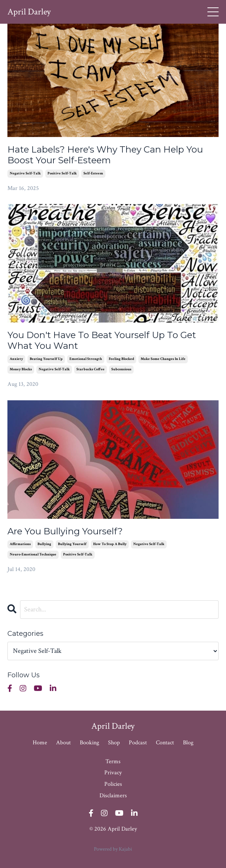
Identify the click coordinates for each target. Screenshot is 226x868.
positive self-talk (62, 173)
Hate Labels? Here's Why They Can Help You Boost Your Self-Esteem (105, 155)
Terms (113, 762)
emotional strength (86, 359)
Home (40, 743)
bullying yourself (72, 544)
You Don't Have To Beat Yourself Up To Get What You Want (102, 340)
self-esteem (93, 173)
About (63, 743)
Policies (113, 784)
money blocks (21, 369)
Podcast (138, 743)
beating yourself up (46, 359)
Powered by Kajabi (113, 849)
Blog (188, 743)
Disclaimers (113, 796)
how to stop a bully (110, 544)
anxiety (16, 359)
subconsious (121, 369)
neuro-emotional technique (33, 555)
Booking (89, 743)
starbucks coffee (91, 369)
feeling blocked (121, 359)
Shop (115, 743)
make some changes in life (163, 359)
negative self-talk (25, 173)
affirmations (20, 544)
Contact (165, 743)
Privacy (113, 773)
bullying (44, 544)
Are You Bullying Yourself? (65, 531)
